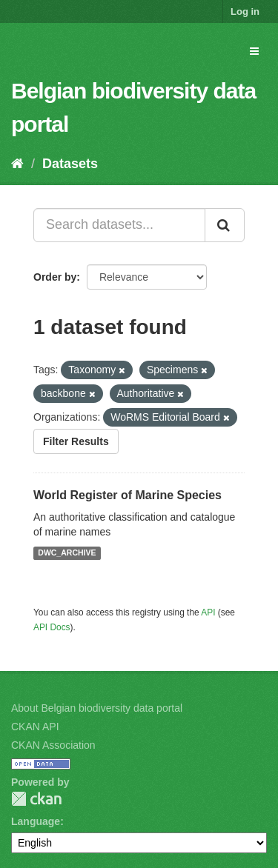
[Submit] (225, 225)
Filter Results (76, 441)
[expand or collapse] (254, 51)
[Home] (17, 164)
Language (36, 821)
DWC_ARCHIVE (67, 553)
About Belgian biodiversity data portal (97, 708)
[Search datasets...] (119, 225)
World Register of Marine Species (128, 495)
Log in (245, 11)
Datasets (70, 164)
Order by (55, 277)
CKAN (36, 799)
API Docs (52, 627)
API (208, 612)
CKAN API (35, 727)
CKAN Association (53, 745)
